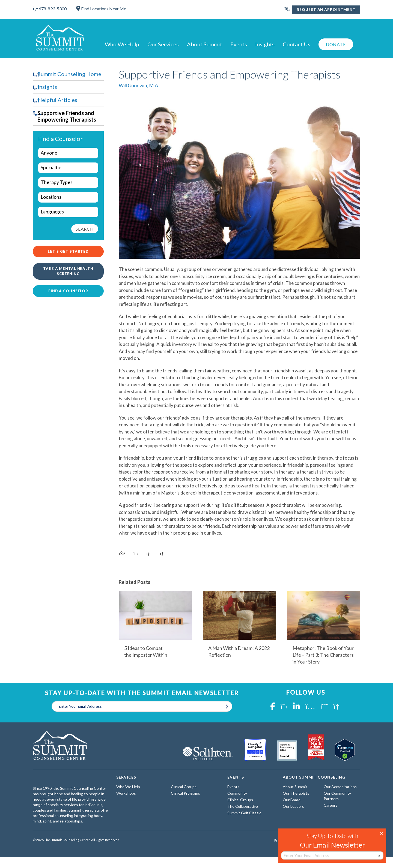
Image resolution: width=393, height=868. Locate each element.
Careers (331, 805)
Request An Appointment (326, 10)
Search (85, 229)
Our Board (292, 800)
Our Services (163, 44)
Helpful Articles (57, 100)
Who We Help (122, 44)
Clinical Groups (184, 787)
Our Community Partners (337, 796)
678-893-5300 (50, 9)
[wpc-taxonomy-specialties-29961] (68, 168)
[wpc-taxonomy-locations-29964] (68, 197)
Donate (336, 44)
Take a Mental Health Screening (68, 271)
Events (239, 44)
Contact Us (297, 44)
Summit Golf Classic (244, 813)
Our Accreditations (340, 787)
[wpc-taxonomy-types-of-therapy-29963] (68, 183)
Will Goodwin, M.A (138, 85)
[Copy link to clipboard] (164, 554)
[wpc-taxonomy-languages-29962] (68, 212)
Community (237, 793)
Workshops (126, 793)
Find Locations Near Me (101, 9)
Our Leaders (293, 806)
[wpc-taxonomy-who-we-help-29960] (68, 153)
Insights (265, 44)
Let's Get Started (68, 251)
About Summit (205, 44)
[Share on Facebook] (122, 554)
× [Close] (382, 833)
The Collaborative (243, 806)
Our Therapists (296, 793)
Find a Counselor (68, 291)
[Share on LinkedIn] (149, 554)
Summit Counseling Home (69, 74)
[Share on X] (136, 554)
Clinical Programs (185, 793)
